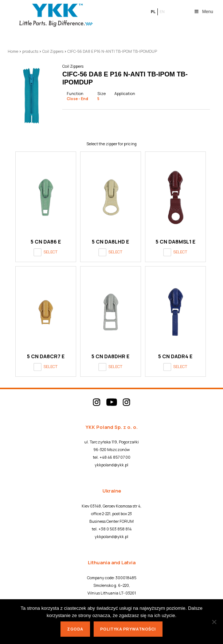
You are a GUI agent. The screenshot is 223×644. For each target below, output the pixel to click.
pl (153, 12)
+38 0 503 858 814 (115, 529)
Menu (204, 12)
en (162, 12)
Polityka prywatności (128, 629)
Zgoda (75, 629)
